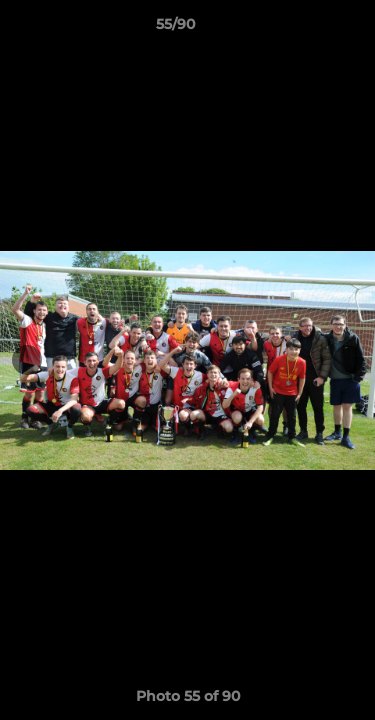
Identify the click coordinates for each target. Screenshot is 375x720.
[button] (303, 29)
